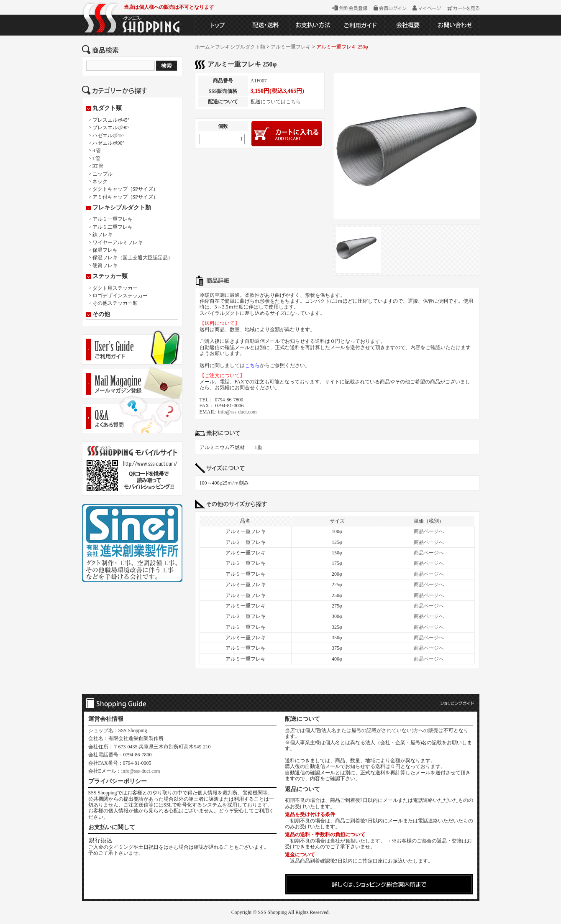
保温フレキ (105, 250)
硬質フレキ (105, 265)
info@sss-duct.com (237, 412)
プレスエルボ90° (111, 128)
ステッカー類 (110, 276)
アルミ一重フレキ (113, 219)
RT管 (98, 166)
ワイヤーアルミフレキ (118, 242)
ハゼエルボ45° (109, 135)
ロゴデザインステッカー (120, 296)
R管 (97, 151)
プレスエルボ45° (111, 120)
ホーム (202, 47)
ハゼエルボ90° (109, 143)
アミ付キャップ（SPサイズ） (125, 197)
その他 (101, 314)
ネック (100, 181)
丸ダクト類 (107, 108)
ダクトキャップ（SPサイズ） (125, 189)
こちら (293, 102)
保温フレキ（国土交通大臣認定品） (133, 258)
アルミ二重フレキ (113, 227)
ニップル (102, 174)
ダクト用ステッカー (115, 288)
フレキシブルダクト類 (122, 208)
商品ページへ (429, 531)
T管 (96, 158)
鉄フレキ (102, 235)
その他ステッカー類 (115, 303)
